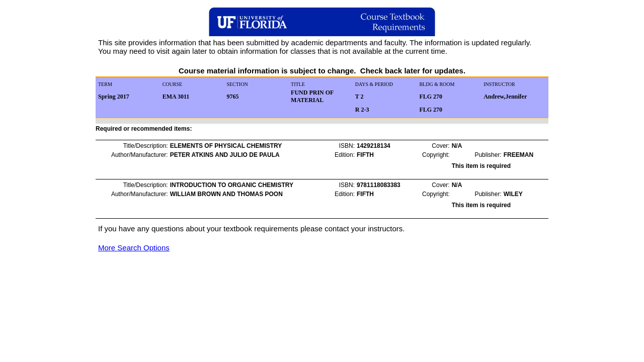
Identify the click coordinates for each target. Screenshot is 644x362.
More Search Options (134, 248)
